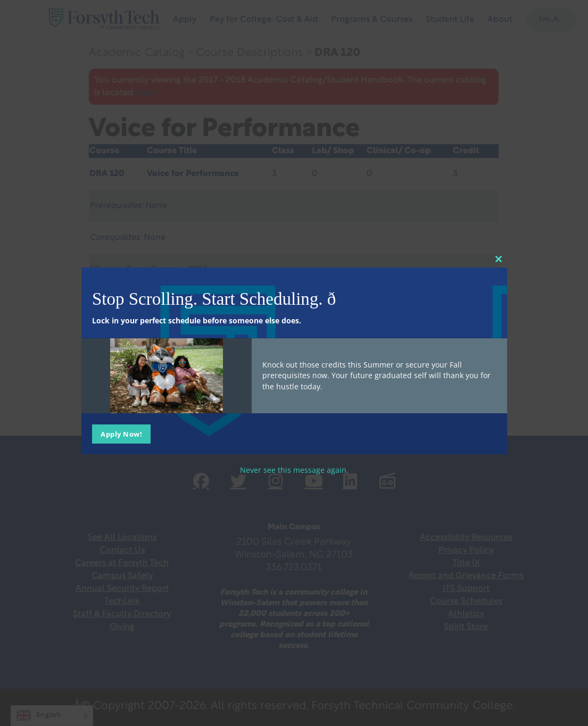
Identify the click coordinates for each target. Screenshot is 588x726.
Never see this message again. (294, 470)
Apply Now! (121, 434)
